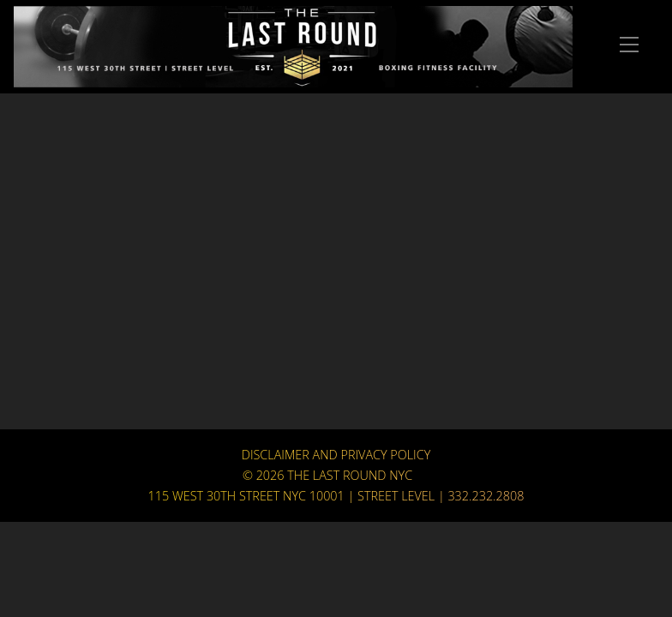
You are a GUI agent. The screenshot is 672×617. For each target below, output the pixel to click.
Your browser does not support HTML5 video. (336, 270)
